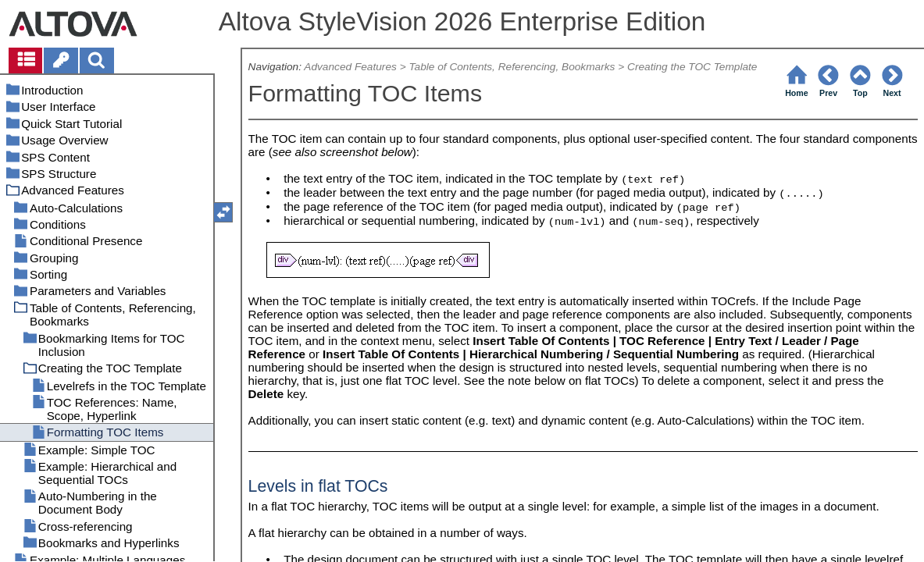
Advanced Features (350, 67)
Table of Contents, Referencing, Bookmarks (512, 67)
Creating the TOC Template (692, 67)
